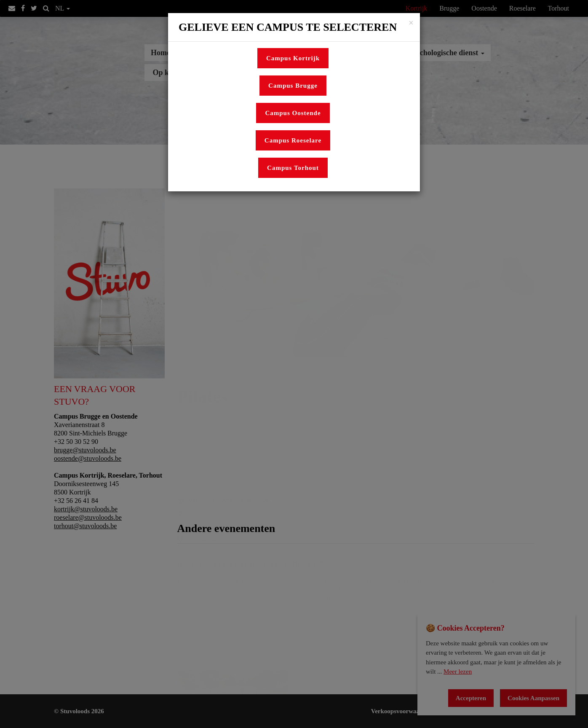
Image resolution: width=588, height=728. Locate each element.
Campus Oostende (293, 113)
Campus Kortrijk (293, 58)
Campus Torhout (293, 168)
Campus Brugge (293, 86)
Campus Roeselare (293, 140)
